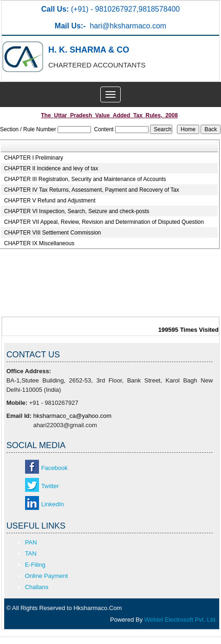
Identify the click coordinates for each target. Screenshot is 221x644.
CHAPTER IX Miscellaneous (39, 243)
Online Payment (47, 576)
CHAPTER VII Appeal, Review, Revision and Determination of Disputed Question (104, 222)
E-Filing (35, 565)
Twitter (50, 486)
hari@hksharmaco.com (128, 26)
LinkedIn (53, 504)
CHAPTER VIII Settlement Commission (53, 233)
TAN (31, 553)
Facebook (55, 468)
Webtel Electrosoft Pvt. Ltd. (181, 620)
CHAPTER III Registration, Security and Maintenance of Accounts (85, 179)
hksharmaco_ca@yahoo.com (72, 416)
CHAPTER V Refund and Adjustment (50, 201)
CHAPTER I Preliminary (34, 158)
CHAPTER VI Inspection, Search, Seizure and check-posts (77, 211)
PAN (31, 542)
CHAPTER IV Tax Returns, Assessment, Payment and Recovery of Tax (92, 190)
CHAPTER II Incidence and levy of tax (51, 168)
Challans (37, 587)
